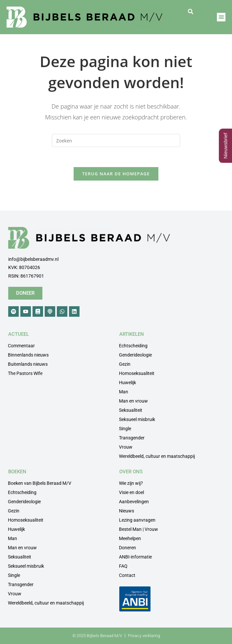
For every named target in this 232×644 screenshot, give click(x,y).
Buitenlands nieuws (28, 364)
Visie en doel (131, 492)
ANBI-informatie (135, 557)
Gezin (125, 364)
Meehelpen (130, 538)
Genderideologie (135, 355)
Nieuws (127, 511)
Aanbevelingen (134, 502)
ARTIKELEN (132, 334)
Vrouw (126, 447)
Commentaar (21, 346)
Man (124, 392)
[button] (191, 12)
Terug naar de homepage (116, 174)
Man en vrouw (133, 401)
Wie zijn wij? (131, 483)
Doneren (128, 548)
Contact (127, 575)
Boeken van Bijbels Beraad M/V (40, 483)
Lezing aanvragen (137, 520)
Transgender (132, 438)
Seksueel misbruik (137, 419)
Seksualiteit (131, 410)
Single (125, 429)
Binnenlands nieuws (28, 355)
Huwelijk (128, 383)
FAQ (123, 566)
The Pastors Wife (25, 373)
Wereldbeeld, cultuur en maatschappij (157, 456)
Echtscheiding (133, 346)
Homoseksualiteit (137, 373)
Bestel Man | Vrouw (139, 529)
